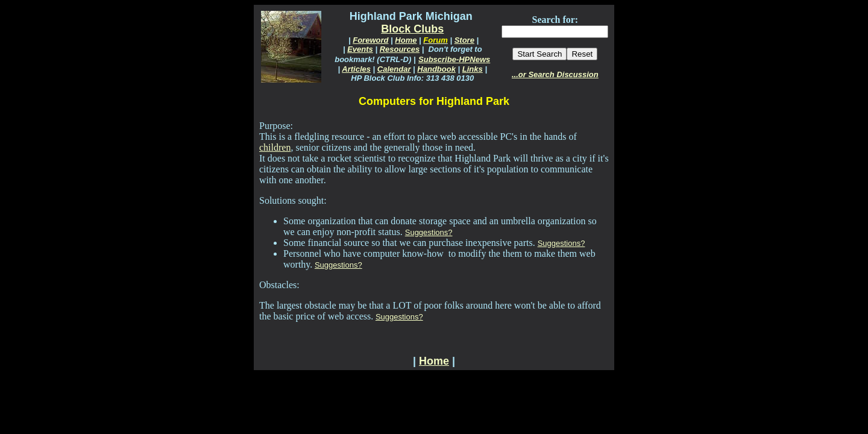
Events (360, 49)
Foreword (370, 40)
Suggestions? (429, 232)
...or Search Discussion (555, 74)
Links (473, 69)
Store (464, 40)
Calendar (394, 69)
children (275, 147)
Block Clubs (412, 29)
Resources (400, 49)
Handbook (436, 69)
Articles (356, 69)
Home (406, 40)
